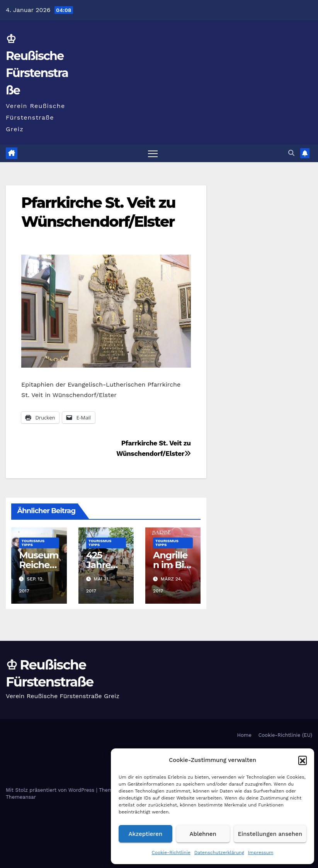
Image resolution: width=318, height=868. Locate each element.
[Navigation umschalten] (153, 153)
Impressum (261, 853)
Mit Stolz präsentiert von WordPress (51, 790)
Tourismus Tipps (33, 543)
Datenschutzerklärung (219, 853)
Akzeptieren (146, 834)
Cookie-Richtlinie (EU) (285, 735)
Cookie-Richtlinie (171, 853)
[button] (303, 760)
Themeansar (21, 797)
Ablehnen (203, 834)
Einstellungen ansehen (270, 834)
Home (244, 735)
